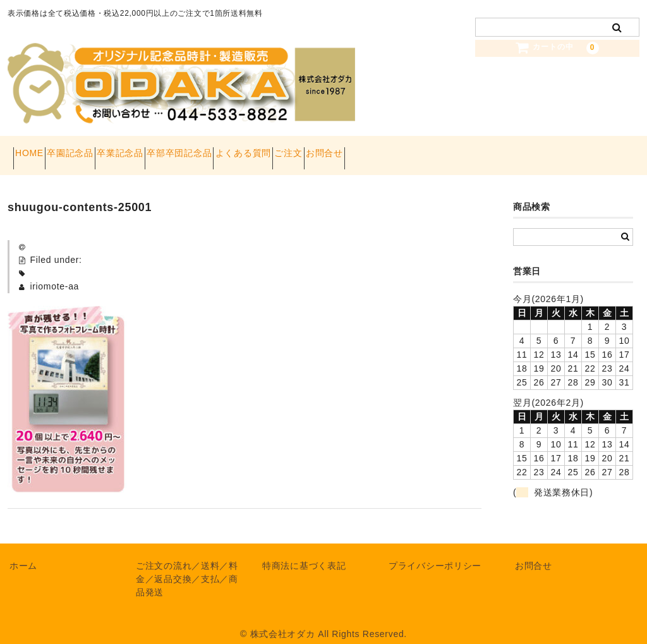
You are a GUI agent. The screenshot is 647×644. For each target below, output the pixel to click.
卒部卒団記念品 (252, 149)
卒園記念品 (99, 149)
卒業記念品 (171, 149)
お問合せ (465, 149)
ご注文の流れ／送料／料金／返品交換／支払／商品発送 (187, 566)
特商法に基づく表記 (304, 553)
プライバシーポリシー (435, 553)
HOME (35, 149)
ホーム (23, 553)
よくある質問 (339, 149)
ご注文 (406, 149)
